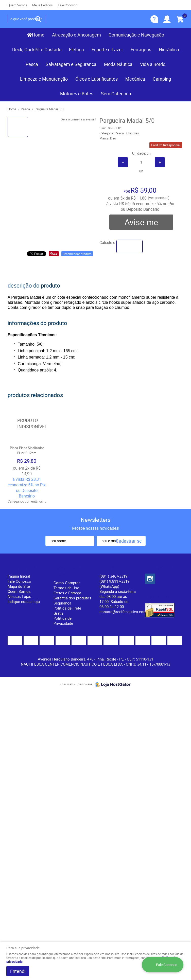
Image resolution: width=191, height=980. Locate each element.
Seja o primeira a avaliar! (78, 119)
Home (38, 35)
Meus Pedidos (42, 5)
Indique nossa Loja (24, 601)
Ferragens (141, 49)
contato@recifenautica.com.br (125, 612)
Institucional (21, 568)
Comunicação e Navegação (136, 35)
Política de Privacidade (63, 621)
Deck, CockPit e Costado (37, 49)
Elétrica (76, 49)
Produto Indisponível (27, 424)
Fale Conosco (68, 5)
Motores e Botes (77, 94)
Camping (162, 79)
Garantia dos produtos (72, 598)
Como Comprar (67, 583)
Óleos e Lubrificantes (97, 79)
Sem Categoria (116, 94)
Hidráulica (169, 49)
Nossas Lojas (19, 596)
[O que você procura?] (38, 19)
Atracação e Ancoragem (76, 35)
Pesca (32, 64)
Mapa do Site (19, 586)
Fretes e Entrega (67, 593)
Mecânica (135, 79)
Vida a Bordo (153, 64)
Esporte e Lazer (107, 49)
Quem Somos (17, 5)
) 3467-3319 (113, 576)
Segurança (62, 603)
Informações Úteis (68, 571)
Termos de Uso (66, 588)
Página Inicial (19, 576)
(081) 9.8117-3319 (114, 584)
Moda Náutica (118, 64)
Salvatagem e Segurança (71, 64)
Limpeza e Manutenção (44, 79)
